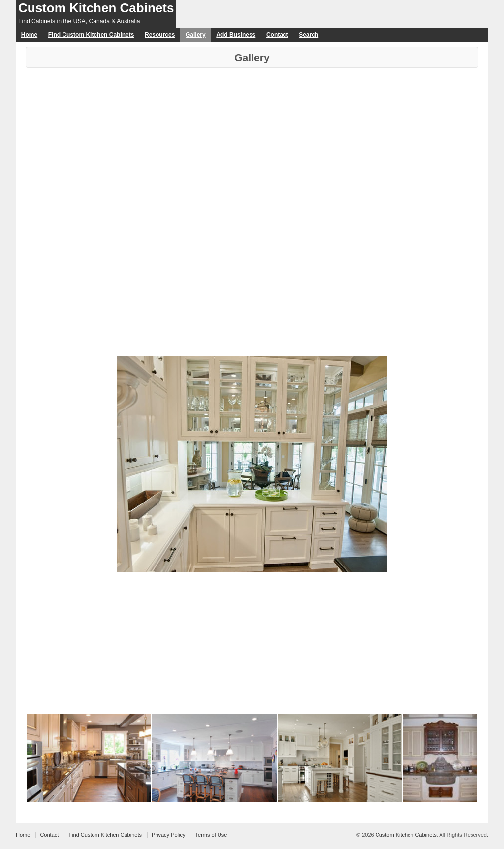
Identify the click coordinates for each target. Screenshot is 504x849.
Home (29, 35)
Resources (160, 35)
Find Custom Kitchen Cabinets (91, 35)
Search (309, 35)
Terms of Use (211, 835)
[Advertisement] (252, 142)
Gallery (196, 35)
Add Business (236, 35)
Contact (277, 35)
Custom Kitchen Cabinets (96, 8)
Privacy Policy (168, 835)
